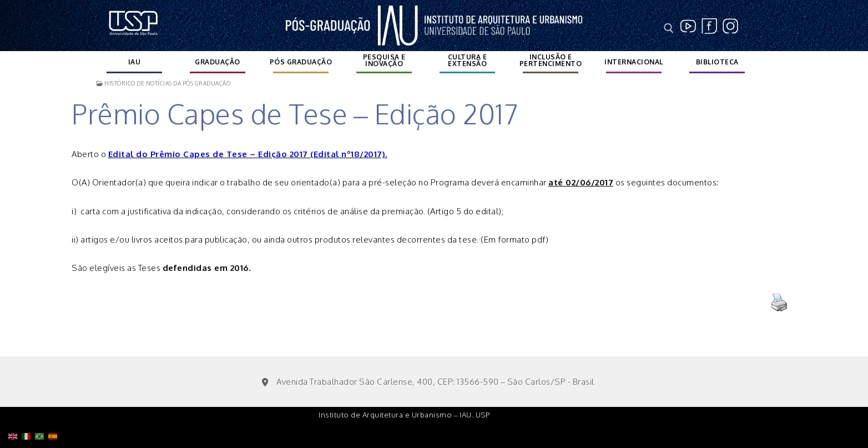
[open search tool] (669, 28)
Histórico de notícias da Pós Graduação (163, 83)
